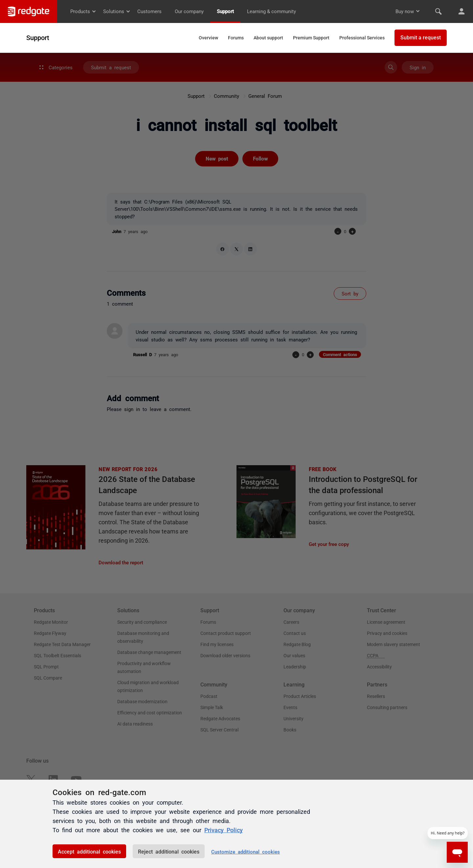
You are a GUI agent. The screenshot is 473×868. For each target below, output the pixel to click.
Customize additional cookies (246, 851)
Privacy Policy (224, 830)
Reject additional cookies (169, 851)
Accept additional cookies (89, 851)
